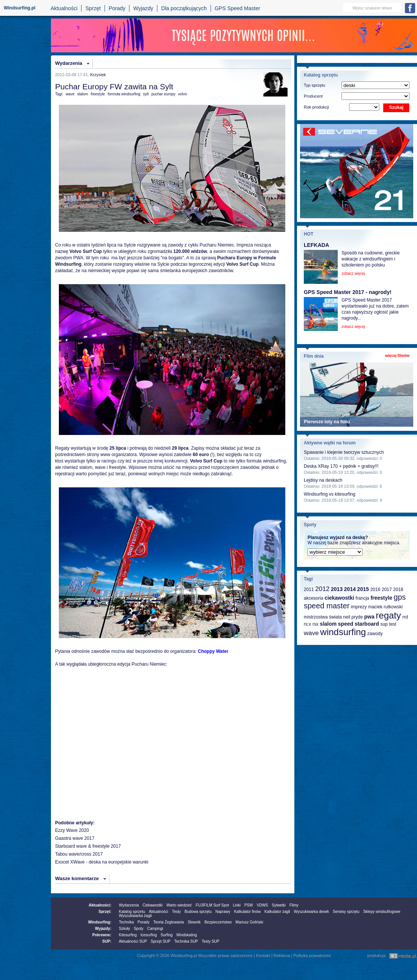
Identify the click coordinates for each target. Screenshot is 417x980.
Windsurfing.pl (20, 8)
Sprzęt (93, 8)
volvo (182, 94)
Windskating (186, 935)
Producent (313, 96)
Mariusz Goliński (249, 922)
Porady (117, 8)
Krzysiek (98, 75)
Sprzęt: (105, 912)
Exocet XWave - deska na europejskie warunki (102, 862)
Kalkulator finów (247, 912)
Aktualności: (100, 905)
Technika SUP (186, 941)
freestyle (98, 94)
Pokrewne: (102, 935)
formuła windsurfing (124, 94)
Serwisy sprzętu (346, 912)
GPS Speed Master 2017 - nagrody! (348, 292)
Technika (126, 922)
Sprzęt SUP (160, 941)
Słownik (194, 922)
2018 (398, 590)
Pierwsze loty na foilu (327, 422)
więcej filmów (397, 356)
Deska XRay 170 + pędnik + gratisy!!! (341, 466)
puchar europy (163, 94)
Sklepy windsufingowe (382, 912)
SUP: (107, 941)
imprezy (359, 607)
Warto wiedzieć (179, 905)
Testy (176, 912)
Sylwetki (279, 905)
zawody (375, 634)
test (393, 624)
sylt (146, 94)
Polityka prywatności (312, 955)
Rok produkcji (316, 107)
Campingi (155, 929)
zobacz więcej (353, 273)
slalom (82, 94)
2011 (309, 590)
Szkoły (124, 929)
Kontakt (263, 955)
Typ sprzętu (315, 85)
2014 (350, 589)
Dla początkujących (184, 8)
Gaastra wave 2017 (75, 838)
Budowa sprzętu (198, 912)
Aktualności (64, 8)
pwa (369, 617)
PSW (249, 905)
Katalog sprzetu (132, 912)
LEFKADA (316, 245)
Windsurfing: (100, 922)
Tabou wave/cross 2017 (79, 854)
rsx (315, 624)
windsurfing (343, 632)
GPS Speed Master (238, 8)
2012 (322, 589)
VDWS (262, 905)
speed (346, 624)
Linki (237, 905)
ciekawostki (339, 598)
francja (362, 598)
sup (384, 624)
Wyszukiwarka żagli (135, 916)
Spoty (138, 929)
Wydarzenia (69, 63)
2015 (363, 589)
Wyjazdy (143, 8)
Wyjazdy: (103, 929)
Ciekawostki (153, 905)
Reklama (282, 955)
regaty (389, 615)
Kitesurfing (128, 935)
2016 (375, 590)
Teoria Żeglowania (168, 922)
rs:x (307, 624)
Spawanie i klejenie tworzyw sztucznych (344, 452)
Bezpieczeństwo (218, 922)
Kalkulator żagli (277, 912)
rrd (405, 617)
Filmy (294, 905)
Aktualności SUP (133, 941)
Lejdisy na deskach (323, 480)
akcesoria (313, 598)
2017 (387, 590)
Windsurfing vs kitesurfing (330, 494)
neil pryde (353, 617)
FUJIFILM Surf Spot (212, 905)
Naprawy (223, 912)
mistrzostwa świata (323, 617)
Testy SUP (211, 941)
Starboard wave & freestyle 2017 (88, 846)
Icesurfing (148, 935)
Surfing (167, 935)
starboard (367, 624)
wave (70, 94)
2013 (337, 589)
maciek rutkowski (385, 607)
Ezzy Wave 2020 (72, 830)
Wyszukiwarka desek (312, 912)
